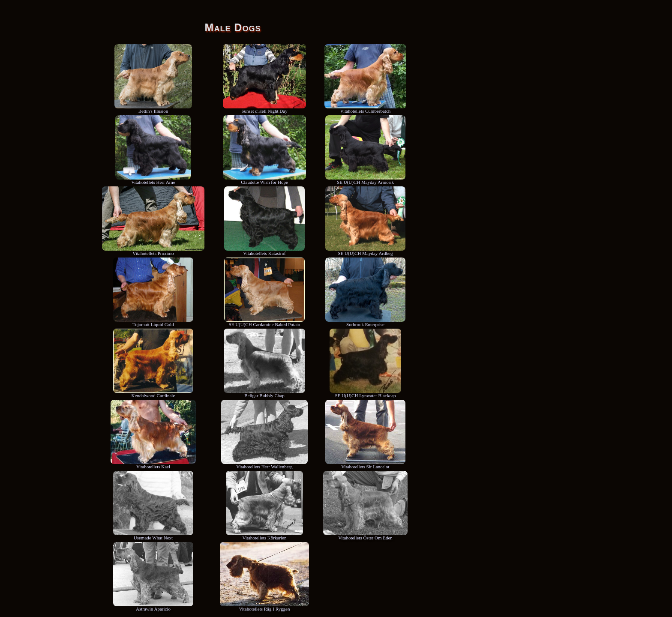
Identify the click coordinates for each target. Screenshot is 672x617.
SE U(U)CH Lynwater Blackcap (366, 393)
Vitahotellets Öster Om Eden (365, 536)
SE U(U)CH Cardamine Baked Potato (264, 322)
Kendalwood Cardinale (153, 393)
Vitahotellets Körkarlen (265, 536)
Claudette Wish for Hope (264, 180)
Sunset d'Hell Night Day (264, 109)
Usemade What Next (153, 536)
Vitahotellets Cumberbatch (365, 109)
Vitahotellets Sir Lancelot (365, 464)
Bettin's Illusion (153, 109)
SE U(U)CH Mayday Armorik (366, 180)
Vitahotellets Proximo (153, 251)
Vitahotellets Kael (153, 464)
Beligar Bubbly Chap (264, 393)
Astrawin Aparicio (153, 607)
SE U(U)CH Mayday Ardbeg (366, 251)
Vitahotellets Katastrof (264, 251)
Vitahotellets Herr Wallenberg (264, 464)
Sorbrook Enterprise (366, 322)
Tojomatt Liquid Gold (153, 322)
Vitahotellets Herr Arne (153, 180)
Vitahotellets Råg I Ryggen (265, 607)
